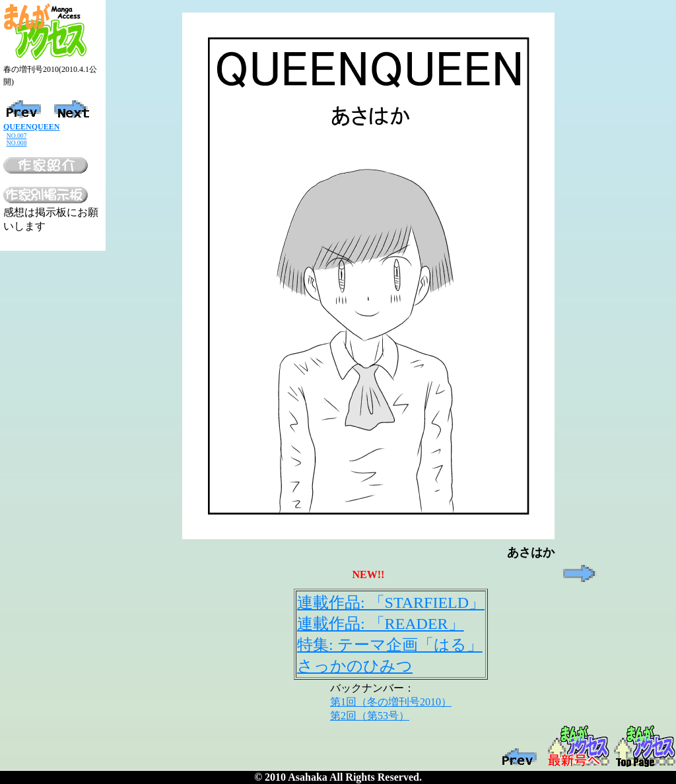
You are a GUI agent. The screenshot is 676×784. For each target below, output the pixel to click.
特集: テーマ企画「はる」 (390, 645)
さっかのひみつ (355, 666)
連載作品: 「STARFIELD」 (391, 603)
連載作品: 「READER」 (381, 624)
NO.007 (17, 136)
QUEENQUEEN (31, 127)
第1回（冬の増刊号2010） (391, 702)
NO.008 (17, 143)
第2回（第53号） (370, 716)
